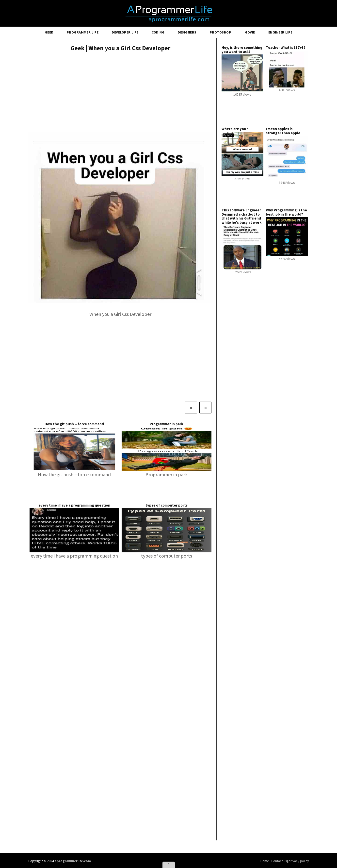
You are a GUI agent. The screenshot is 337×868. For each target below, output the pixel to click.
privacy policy (299, 861)
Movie (250, 32)
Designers (187, 32)
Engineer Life (280, 32)
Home (265, 861)
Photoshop (221, 32)
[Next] (205, 408)
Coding (158, 32)
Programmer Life (83, 32)
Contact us (279, 861)
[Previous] (191, 408)
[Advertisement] (120, 92)
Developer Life (125, 32)
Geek (49, 32)
